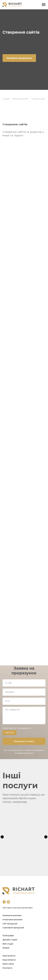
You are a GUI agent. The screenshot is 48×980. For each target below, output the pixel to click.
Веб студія (8, 944)
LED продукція (10, 924)
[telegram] (4, 902)
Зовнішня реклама (12, 915)
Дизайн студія (10, 940)
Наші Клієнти (9, 960)
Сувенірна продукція (13, 928)
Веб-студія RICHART (20, 99)
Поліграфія (8, 936)
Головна (6, 99)
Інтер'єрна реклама (12, 920)
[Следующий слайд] (46, 837)
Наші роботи (9, 956)
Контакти (7, 968)
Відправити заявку (24, 741)
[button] (19, 58)
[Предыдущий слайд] (2, 837)
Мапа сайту (8, 964)
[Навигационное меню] (44, 5)
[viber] (8, 902)
